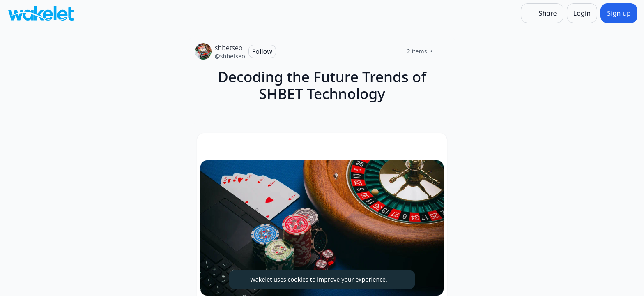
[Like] (442, 51)
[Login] (582, 13)
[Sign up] (619, 13)
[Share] (542, 13)
